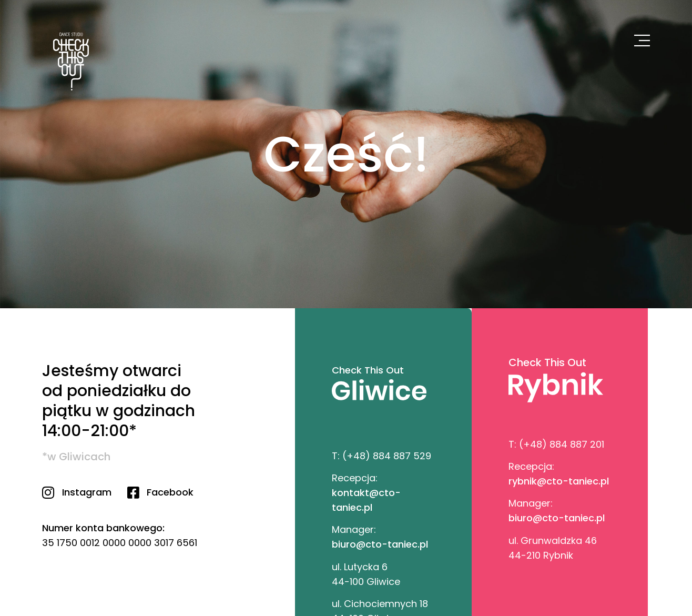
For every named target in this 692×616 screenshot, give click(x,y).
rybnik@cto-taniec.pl (559, 481)
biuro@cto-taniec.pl (380, 544)
